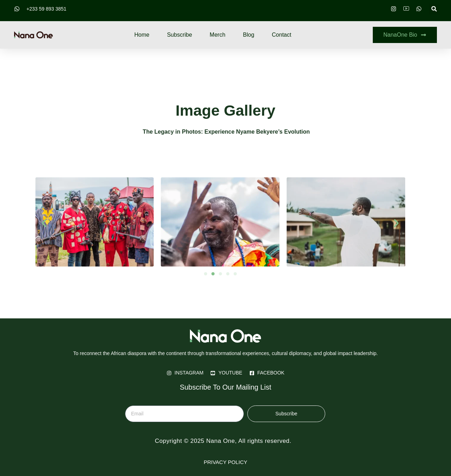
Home (142, 35)
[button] (434, 9)
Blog (249, 35)
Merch (217, 35)
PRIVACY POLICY (225, 462)
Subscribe (180, 35)
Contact (282, 35)
